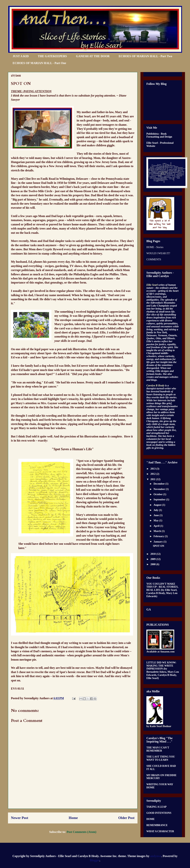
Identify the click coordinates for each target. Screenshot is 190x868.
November (159, 489)
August (158, 505)
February (159, 536)
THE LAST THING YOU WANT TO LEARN (161, 758)
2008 (153, 564)
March (158, 531)
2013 (153, 469)
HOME (150, 819)
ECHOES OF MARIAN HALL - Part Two (145, 56)
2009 (153, 559)
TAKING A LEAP (157, 807)
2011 (153, 479)
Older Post (126, 818)
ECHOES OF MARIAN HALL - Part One (39, 63)
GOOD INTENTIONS (159, 813)
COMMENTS (154, 259)
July (156, 510)
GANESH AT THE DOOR (93, 56)
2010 (153, 554)
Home (73, 818)
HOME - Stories (155, 247)
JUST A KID (21, 56)
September (160, 500)
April (157, 526)
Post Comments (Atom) (81, 832)
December (159, 484)
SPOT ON (159, 546)
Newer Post (20, 818)
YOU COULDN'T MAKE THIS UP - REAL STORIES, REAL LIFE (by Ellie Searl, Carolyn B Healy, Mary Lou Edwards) (162, 590)
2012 (153, 474)
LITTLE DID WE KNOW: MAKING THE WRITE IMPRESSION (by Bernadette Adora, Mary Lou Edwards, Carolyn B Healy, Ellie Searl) (163, 670)
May (156, 521)
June (156, 515)
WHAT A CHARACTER (160, 831)
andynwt (156, 856)
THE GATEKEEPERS (52, 56)
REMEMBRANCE (157, 825)
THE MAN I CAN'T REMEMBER (158, 749)
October (158, 494)
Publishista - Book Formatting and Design (159, 135)
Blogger (95, 860)
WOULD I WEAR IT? (158, 253)
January (158, 542)
